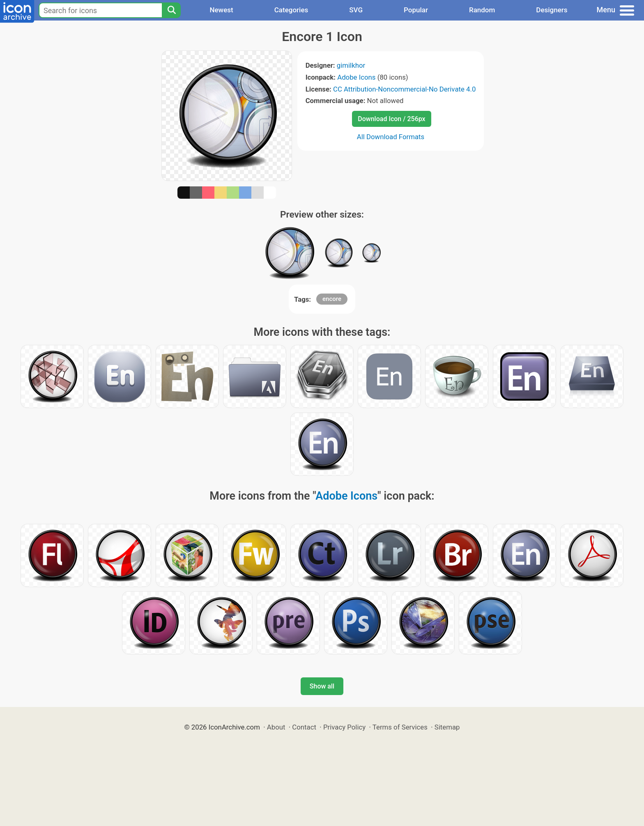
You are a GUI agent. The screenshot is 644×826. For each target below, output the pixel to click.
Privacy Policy (344, 727)
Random (482, 10)
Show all (322, 686)
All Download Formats (391, 137)
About (276, 727)
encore (332, 299)
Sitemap (447, 727)
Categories (291, 10)
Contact (304, 727)
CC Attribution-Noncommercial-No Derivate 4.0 (404, 89)
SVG (356, 10)
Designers (552, 10)
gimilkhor (351, 65)
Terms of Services (400, 727)
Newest (221, 10)
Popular (416, 10)
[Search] (171, 10)
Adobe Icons (356, 77)
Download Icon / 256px (391, 119)
